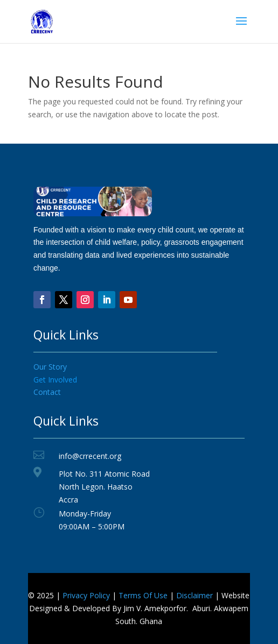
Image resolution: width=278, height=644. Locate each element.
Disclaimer (194, 595)
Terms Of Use (143, 595)
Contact (47, 392)
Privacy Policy (86, 595)
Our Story (50, 367)
